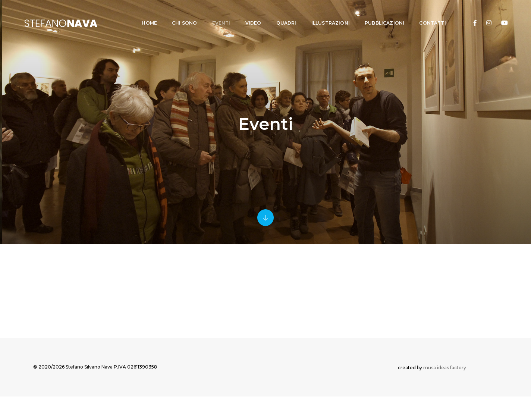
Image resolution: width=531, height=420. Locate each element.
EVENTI (214, 13)
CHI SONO (177, 13)
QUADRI (279, 13)
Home (143, 13)
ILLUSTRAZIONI (323, 13)
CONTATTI (426, 13)
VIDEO (246, 13)
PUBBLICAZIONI (377, 13)
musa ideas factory (445, 389)
